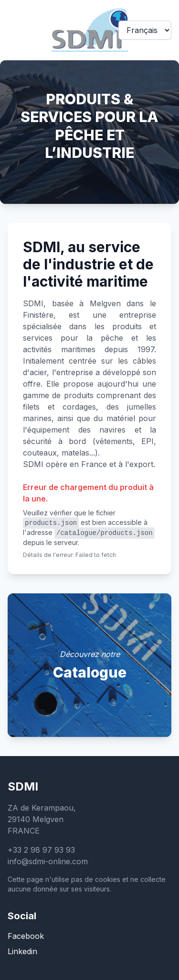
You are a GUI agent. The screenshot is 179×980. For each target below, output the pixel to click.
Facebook (26, 936)
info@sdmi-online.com (48, 861)
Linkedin (22, 951)
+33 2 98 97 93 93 (41, 850)
